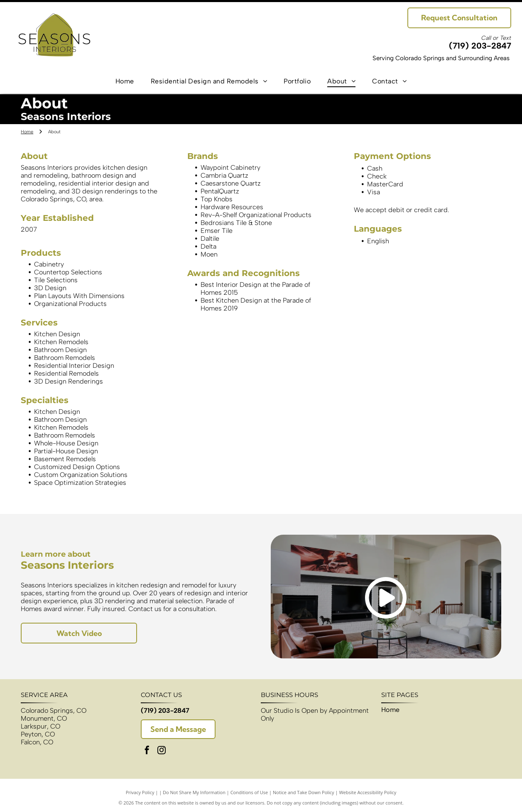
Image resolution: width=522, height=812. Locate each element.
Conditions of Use (249, 792)
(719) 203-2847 (480, 46)
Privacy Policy (140, 792)
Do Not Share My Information (194, 792)
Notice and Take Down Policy (304, 792)
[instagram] (162, 751)
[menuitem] (125, 81)
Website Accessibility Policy (368, 792)
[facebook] (147, 751)
